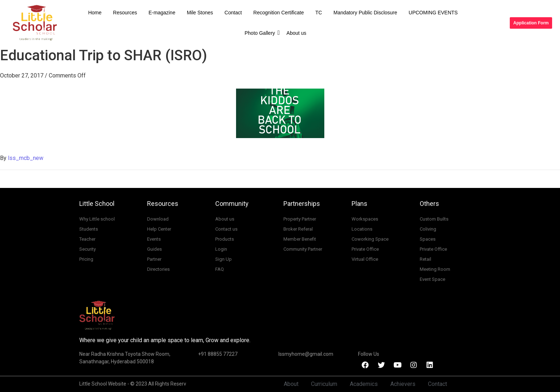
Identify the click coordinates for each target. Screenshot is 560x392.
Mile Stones (200, 13)
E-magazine (162, 13)
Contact (233, 13)
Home (95, 13)
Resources (125, 13)
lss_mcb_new (26, 158)
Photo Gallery (262, 33)
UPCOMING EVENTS (433, 13)
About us (297, 33)
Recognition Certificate (279, 13)
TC (319, 13)
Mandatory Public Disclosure (365, 13)
